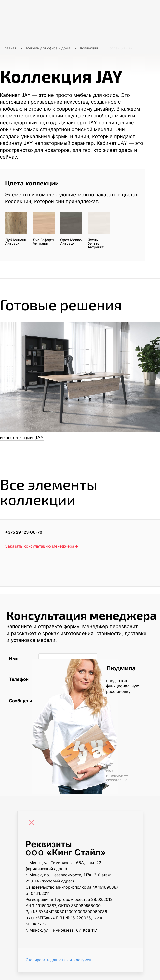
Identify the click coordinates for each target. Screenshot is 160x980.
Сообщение (21, 701)
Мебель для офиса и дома (48, 48)
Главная (9, 48)
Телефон (19, 679)
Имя (14, 659)
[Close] (33, 823)
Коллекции (89, 48)
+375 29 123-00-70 (24, 532)
